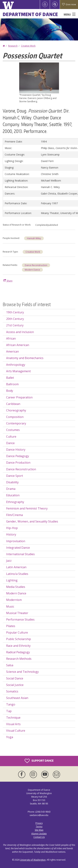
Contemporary (16, 423)
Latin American (16, 567)
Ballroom (12, 384)
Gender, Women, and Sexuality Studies (32, 521)
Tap (9, 711)
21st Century (15, 325)
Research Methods (19, 659)
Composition (15, 417)
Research (13, 46)
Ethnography (15, 502)
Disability (12, 482)
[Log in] (45, 5)
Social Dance (15, 678)
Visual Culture (16, 731)
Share (8, 281)
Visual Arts (13, 724)
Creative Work (28, 46)
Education (13, 495)
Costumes (13, 430)
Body (10, 391)
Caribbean (13, 404)
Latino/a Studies (17, 574)
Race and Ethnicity (18, 646)
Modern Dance (32, 270)
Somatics (12, 691)
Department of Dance (30, 14)
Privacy (39, 823)
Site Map (39, 830)
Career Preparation (19, 397)
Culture (11, 437)
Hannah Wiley (34, 238)
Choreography (16, 410)
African (11, 338)
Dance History (16, 450)
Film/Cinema (14, 515)
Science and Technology (22, 672)
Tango (11, 704)
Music (10, 606)
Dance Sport (15, 476)
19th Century (15, 312)
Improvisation (16, 541)
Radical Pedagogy (18, 652)
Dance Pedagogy (18, 456)
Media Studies (16, 587)
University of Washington (33, 860)
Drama (11, 489)
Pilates (11, 626)
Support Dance (39, 761)
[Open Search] (55, 5)
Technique (13, 718)
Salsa (10, 665)
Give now (69, 4)
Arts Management (18, 371)
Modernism (14, 600)
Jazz (9, 561)
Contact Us (39, 837)
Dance (10, 443)
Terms (39, 827)
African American (18, 345)
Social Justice (15, 685)
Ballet (10, 378)
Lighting (12, 580)
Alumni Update (39, 834)
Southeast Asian (17, 698)
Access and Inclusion (20, 332)
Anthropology (16, 365)
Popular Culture (17, 632)
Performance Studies (20, 619)
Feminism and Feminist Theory (27, 508)
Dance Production (18, 463)
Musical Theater (17, 613)
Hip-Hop (12, 528)
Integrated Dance (18, 548)
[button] (39, 78)
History (11, 534)
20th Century (15, 319)
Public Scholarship (19, 639)
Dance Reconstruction (36, 265)
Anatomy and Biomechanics (25, 358)
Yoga (10, 737)
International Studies (20, 554)
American (12, 351)
